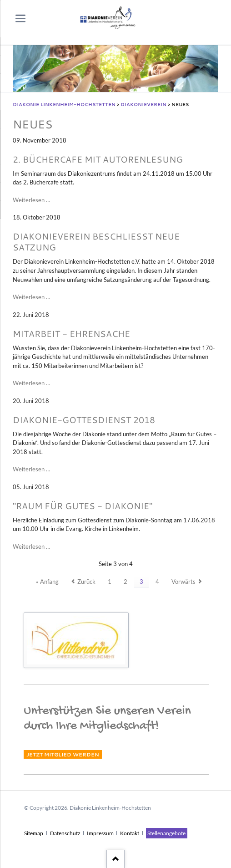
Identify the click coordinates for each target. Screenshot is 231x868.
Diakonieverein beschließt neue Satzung (96, 242)
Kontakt (130, 833)
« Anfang (47, 582)
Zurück (86, 582)
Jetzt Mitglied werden (63, 754)
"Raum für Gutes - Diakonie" (83, 506)
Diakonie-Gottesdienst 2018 (84, 420)
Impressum (100, 833)
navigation (20, 18)
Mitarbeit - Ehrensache (71, 334)
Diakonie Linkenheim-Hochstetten (64, 104)
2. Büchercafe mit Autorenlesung (98, 159)
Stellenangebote (166, 833)
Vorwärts (183, 582)
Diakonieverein (143, 104)
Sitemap (34, 833)
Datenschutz (65, 833)
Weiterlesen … (31, 200)
